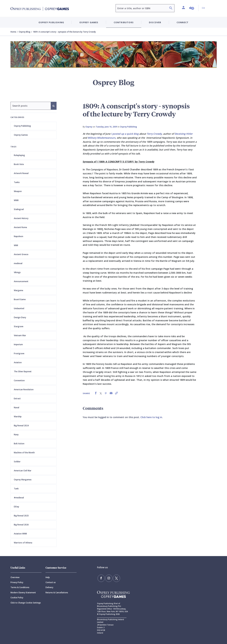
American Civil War (23, 471)
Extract (17, 398)
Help (48, 577)
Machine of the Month (24, 453)
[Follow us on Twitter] (115, 578)
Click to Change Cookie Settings (26, 603)
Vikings (17, 272)
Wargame (19, 290)
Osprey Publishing (22, 126)
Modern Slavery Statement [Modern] (23, 593)
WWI (16, 245)
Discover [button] (155, 22)
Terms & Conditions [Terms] (20, 587)
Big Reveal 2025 (21, 516)
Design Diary (20, 317)
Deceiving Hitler (184, 134)
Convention (19, 380)
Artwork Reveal (21, 173)
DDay (16, 507)
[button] (192, 8)
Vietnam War (20, 335)
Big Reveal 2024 (21, 426)
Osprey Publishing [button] (51, 22)
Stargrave (19, 326)
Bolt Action (19, 444)
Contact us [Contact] (51, 582)
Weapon (18, 191)
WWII (16, 200)
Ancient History (21, 218)
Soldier (17, 462)
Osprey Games (21, 135)
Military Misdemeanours (102, 138)
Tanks (17, 182)
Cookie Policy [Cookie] (17, 598)
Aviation (18, 362)
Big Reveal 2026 (21, 525)
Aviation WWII (20, 534)
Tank (16, 489)
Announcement (21, 281)
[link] (96, 393)
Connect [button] (183, 22)
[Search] (171, 8)
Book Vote (19, 164)
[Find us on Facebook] (101, 578)
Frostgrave (19, 353)
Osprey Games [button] (89, 22)
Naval (17, 408)
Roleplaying (19, 155)
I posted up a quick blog (125, 134)
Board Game (20, 299)
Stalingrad (19, 209)
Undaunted (19, 308)
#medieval (19, 498)
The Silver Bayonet (23, 371)
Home (13, 32)
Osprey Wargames (23, 480)
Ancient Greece (21, 254)
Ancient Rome (20, 227)
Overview (15, 577)
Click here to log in (151, 417)
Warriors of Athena (23, 543)
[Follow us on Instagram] (108, 578)
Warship (18, 417)
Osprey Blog (25, 32)
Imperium (18, 344)
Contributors (124, 22)
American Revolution (24, 389)
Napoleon (19, 236)
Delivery (49, 587)
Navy (16, 435)
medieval (18, 263)
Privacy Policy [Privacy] (17, 582)
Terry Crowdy (154, 134)
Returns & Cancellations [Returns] (57, 593)
